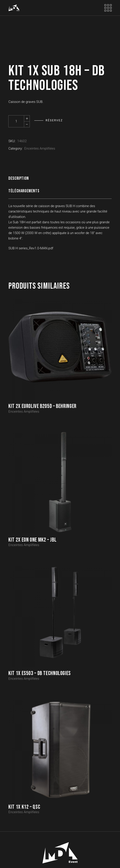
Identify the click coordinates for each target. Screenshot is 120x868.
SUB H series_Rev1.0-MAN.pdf (31, 248)
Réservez (54, 120)
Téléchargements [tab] (24, 191)
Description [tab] (19, 178)
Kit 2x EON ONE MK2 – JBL (32, 540)
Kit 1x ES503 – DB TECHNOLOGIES (40, 673)
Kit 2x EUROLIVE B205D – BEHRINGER (42, 406)
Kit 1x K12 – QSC (24, 807)
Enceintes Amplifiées (40, 148)
